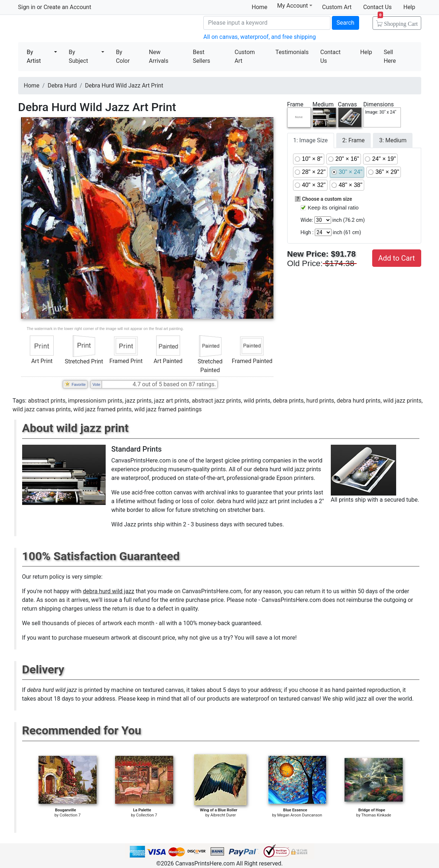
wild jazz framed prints (103, 409)
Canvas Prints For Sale (71, 29)
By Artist (34, 56)
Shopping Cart (398, 21)
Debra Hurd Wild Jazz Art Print (124, 85)
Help (409, 7)
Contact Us (377, 7)
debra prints (288, 401)
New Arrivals (159, 56)
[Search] (267, 23)
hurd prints (320, 401)
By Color (123, 56)
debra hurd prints (359, 401)
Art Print (42, 361)
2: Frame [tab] (354, 140)
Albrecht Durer (223, 815)
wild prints (257, 401)
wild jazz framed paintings (168, 409)
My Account (295, 6)
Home (259, 7)
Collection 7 (70, 815)
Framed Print (126, 361)
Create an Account (67, 7)
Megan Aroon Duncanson (300, 815)
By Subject (78, 56)
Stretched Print (84, 361)
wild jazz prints (402, 401)
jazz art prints (172, 401)
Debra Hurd (62, 85)
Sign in (27, 7)
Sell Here (390, 56)
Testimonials (292, 52)
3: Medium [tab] (393, 140)
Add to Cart (397, 258)
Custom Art (337, 7)
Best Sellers (202, 56)
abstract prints (47, 401)
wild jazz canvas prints (42, 409)
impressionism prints (95, 401)
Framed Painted (252, 361)
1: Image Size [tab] (311, 140)
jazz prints (138, 401)
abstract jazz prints (216, 401)
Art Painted (168, 361)
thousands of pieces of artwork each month (98, 623)
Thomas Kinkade (376, 815)
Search (345, 23)
